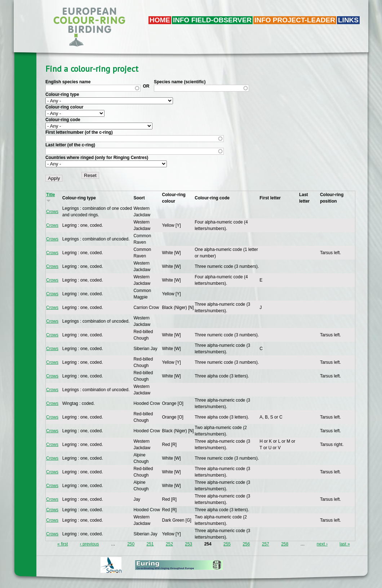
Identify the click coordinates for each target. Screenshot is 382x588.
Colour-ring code (63, 120)
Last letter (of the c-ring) (70, 145)
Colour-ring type (62, 94)
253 (188, 544)
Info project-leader (295, 20)
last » (345, 544)
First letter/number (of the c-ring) (79, 132)
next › (322, 544)
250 (131, 544)
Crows (52, 212)
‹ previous (90, 544)
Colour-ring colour (64, 107)
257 (266, 544)
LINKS (348, 20)
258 (285, 544)
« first (63, 544)
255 (227, 544)
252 (169, 544)
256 (246, 544)
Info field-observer (212, 20)
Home (160, 20)
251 (150, 544)
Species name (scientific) (180, 82)
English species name (68, 82)
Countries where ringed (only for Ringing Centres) (97, 158)
